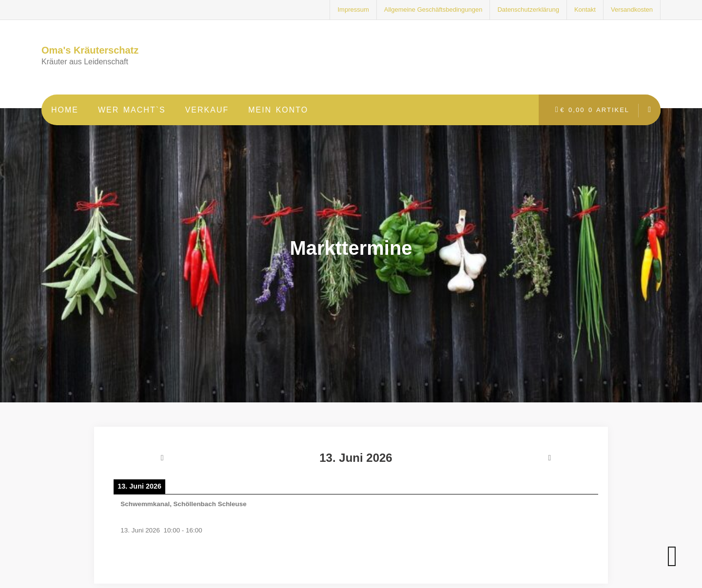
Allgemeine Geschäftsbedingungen (433, 9)
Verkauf (207, 110)
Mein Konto (278, 110)
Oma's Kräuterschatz (90, 50)
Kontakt (585, 9)
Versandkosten (632, 9)
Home (65, 110)
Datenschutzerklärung (528, 9)
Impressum (353, 9)
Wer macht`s (132, 110)
